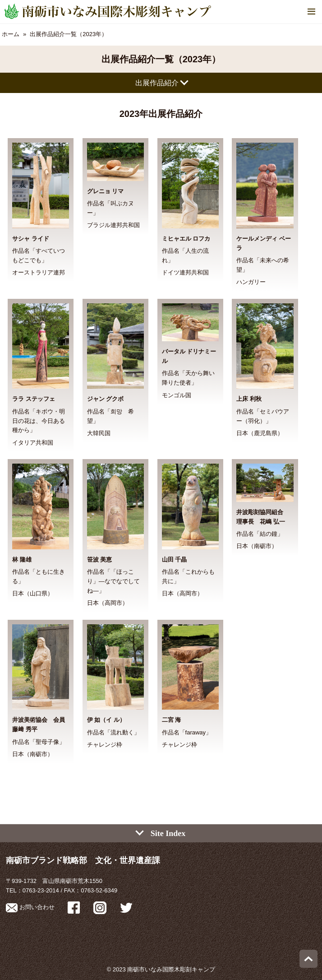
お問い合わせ (30, 907)
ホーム (11, 34)
